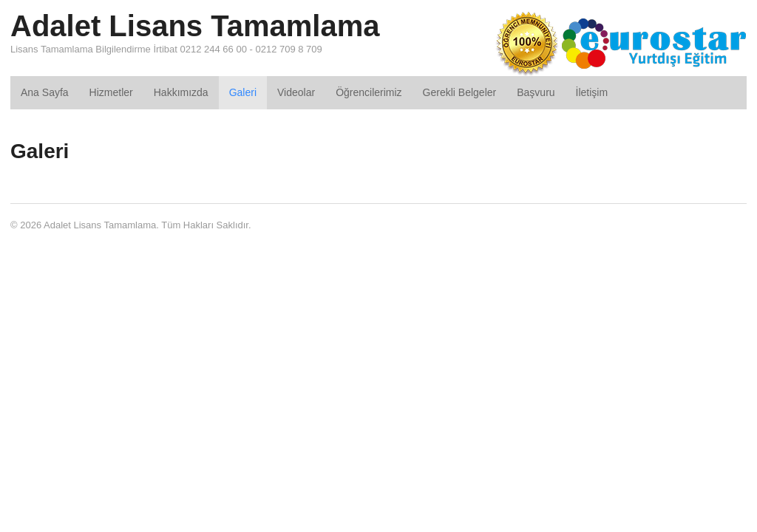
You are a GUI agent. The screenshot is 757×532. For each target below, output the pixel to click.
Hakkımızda (181, 92)
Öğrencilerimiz (369, 92)
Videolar (296, 92)
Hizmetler (111, 92)
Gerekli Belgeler (460, 92)
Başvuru (536, 92)
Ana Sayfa (45, 92)
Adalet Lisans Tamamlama (195, 26)
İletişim (592, 92)
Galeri (243, 92)
